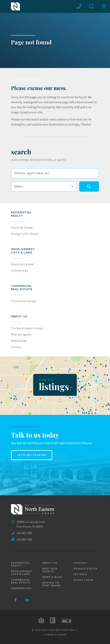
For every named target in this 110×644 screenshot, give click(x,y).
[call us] (79, 6)
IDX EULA (80, 574)
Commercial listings (24, 301)
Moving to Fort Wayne (25, 234)
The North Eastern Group (27, 328)
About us (19, 316)
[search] (89, 186)
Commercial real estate (21, 581)
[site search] (91, 6)
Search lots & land (22, 264)
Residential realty (21, 214)
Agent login (84, 580)
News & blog (19, 341)
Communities (20, 270)
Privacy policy (85, 569)
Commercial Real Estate (22, 288)
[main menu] (104, 6)
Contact (16, 347)
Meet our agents (21, 334)
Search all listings (22, 227)
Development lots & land (23, 251)
